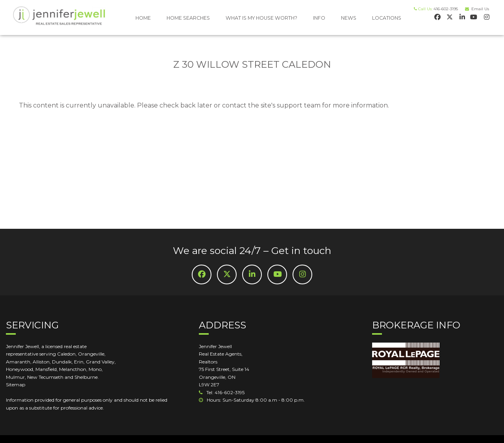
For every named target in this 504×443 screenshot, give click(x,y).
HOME (143, 18)
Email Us (479, 9)
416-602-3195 (446, 9)
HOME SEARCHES (188, 18)
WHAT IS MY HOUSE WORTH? (261, 18)
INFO (319, 18)
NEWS (349, 18)
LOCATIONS (387, 18)
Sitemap (16, 385)
